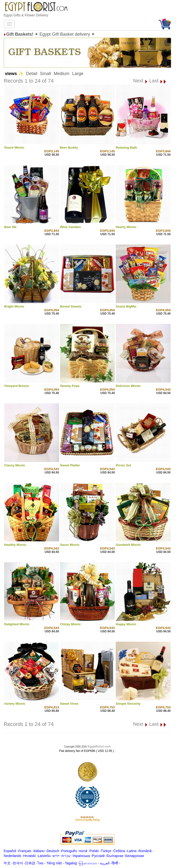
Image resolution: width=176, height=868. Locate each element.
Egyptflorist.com (99, 746)
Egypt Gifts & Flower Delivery (26, 15)
